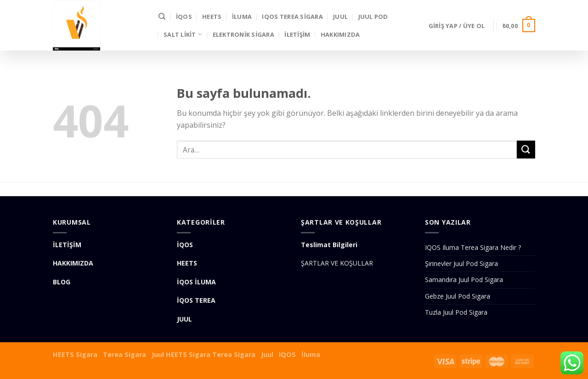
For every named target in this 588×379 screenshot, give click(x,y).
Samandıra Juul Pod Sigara (464, 280)
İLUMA (242, 17)
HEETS (212, 17)
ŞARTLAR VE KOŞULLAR (337, 263)
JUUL (340, 17)
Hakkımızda (340, 34)
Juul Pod (373, 17)
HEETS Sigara (75, 354)
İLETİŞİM (297, 34)
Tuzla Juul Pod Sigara (456, 312)
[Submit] (526, 150)
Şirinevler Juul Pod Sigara (461, 263)
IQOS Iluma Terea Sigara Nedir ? (473, 247)
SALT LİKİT (183, 34)
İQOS (184, 17)
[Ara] (162, 17)
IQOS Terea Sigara (292, 17)
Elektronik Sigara (243, 34)
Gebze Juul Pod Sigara (458, 296)
